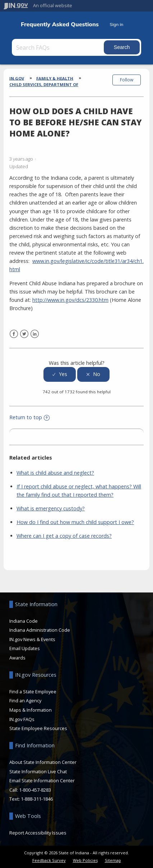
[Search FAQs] (59, 47)
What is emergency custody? (51, 508)
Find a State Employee (33, 692)
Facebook (14, 334)
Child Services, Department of (44, 84)
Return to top (29, 417)
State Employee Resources (38, 728)
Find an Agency (25, 701)
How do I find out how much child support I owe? (75, 522)
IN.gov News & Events (32, 639)
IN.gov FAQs (22, 719)
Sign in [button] (116, 24)
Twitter (24, 334)
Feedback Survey (49, 860)
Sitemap (113, 860)
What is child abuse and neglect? (55, 473)
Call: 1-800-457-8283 (30, 790)
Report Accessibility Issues (38, 833)
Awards (17, 658)
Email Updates (25, 648)
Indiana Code (24, 621)
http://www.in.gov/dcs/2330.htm (70, 300)
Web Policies (85, 860)
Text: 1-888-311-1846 (31, 799)
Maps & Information (31, 710)
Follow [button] (127, 80)
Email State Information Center (42, 780)
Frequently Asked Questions (60, 24)
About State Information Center (43, 762)
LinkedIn (35, 334)
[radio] (60, 374)
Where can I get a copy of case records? (64, 536)
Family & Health (55, 78)
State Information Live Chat (38, 771)
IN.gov (17, 78)
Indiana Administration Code (40, 630)
